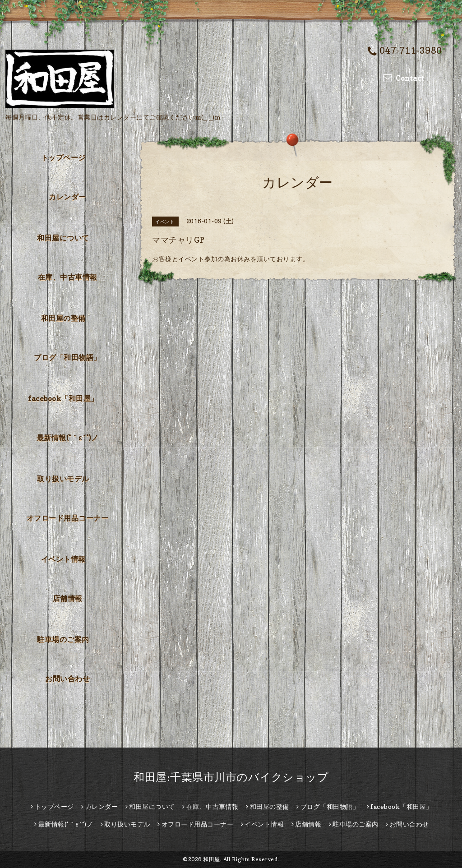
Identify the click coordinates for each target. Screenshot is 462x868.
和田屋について (63, 238)
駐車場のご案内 (63, 639)
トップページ (63, 157)
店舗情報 (68, 598)
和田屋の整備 (63, 318)
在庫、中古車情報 (68, 277)
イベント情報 (63, 559)
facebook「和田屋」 (63, 398)
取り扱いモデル (63, 479)
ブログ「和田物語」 (67, 357)
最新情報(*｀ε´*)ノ (68, 438)
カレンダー (67, 197)
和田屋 (212, 859)
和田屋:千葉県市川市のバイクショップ (231, 777)
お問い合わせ (67, 679)
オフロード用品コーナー (68, 518)
